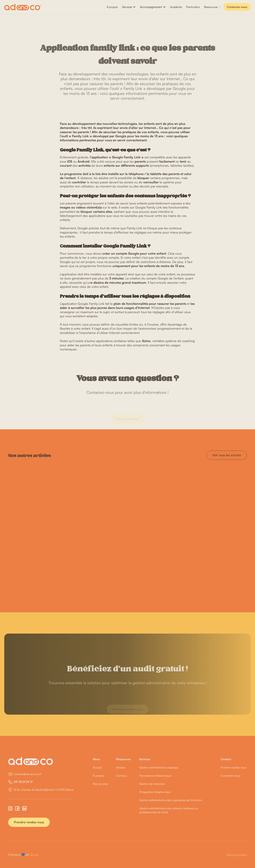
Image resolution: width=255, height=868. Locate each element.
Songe (34, 855)
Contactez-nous (237, 7)
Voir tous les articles (227, 455)
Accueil (97, 767)
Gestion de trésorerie (152, 784)
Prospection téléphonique (155, 792)
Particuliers (193, 7)
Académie (176, 7)
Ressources (211, 7)
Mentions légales (237, 855)
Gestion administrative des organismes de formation (171, 800)
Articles (121, 767)
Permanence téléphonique (155, 776)
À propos (112, 7)
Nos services (100, 784)
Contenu (121, 776)
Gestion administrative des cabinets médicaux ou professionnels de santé (169, 810)
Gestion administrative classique (159, 767)
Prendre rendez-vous (29, 822)
